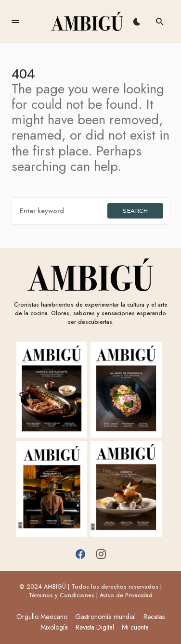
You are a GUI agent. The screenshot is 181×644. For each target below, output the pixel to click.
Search (135, 211)
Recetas (154, 617)
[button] (15, 22)
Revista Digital (95, 627)
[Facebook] (80, 554)
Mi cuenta (135, 627)
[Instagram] (101, 554)
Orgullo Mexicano (42, 617)
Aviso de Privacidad (126, 595)
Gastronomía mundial (105, 617)
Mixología (54, 627)
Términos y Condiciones (61, 595)
